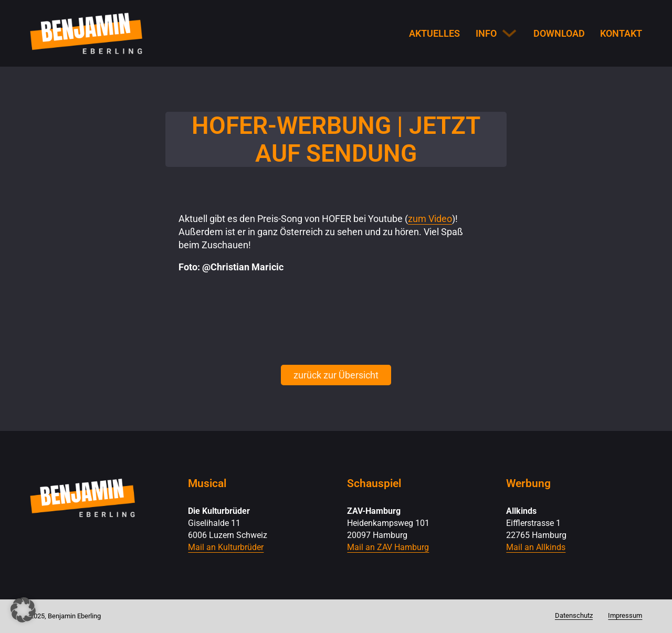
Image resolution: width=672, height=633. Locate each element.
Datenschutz (574, 615)
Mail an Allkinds (536, 547)
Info (486, 33)
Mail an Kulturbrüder (226, 547)
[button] (23, 610)
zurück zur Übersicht (336, 375)
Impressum (625, 615)
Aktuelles (434, 33)
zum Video (430, 219)
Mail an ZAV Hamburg (388, 547)
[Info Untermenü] (509, 33)
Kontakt (621, 33)
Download (559, 33)
